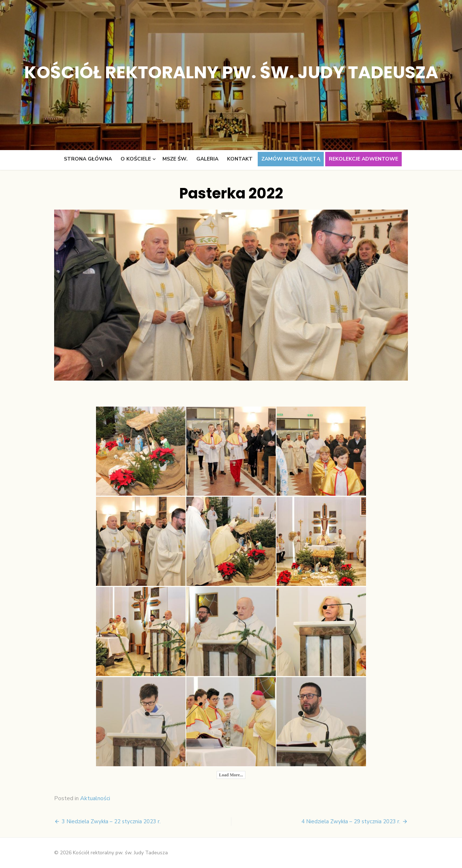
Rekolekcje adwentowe (363, 159)
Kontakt (240, 159)
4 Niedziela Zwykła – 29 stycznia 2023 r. (351, 821)
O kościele (136, 159)
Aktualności (95, 798)
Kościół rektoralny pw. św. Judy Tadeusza (231, 72)
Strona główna (88, 159)
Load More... (231, 775)
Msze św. (175, 159)
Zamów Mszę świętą (291, 159)
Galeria (207, 159)
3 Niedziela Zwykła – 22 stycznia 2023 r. (111, 821)
